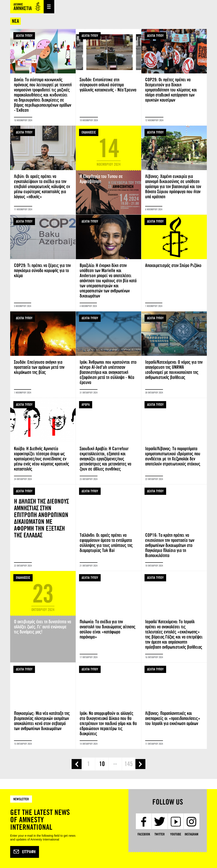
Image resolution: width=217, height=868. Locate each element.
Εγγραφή (25, 852)
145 (129, 764)
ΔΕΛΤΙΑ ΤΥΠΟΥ (24, 36)
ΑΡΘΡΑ (86, 405)
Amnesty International (27, 7)
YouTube (176, 834)
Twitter (160, 834)
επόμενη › (140, 764)
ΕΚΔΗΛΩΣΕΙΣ (89, 132)
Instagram (191, 834)
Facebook (144, 834)
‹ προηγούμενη (77, 764)
